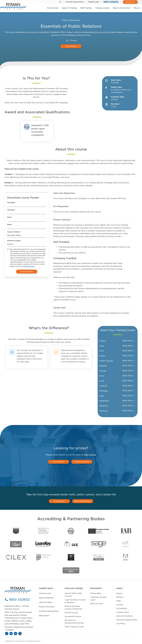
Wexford (103, 406)
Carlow (103, 341)
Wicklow (103, 411)
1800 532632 (90, 455)
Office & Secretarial (71, 20)
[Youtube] (11, 634)
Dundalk (103, 366)
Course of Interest (14, 232)
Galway (103, 371)
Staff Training (86, 8)
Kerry (102, 376)
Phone (10, 225)
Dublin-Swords (106, 361)
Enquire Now (130, 2)
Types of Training (69, 8)
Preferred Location (14, 241)
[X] (20, 634)
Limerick (103, 386)
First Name (12, 203)
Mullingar (104, 391)
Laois (102, 381)
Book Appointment (83, 501)
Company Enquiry (82, 462)
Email (10, 217)
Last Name (11, 210)
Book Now (127, 341)
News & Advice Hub (122, 8)
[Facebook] (7, 634)
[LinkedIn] (16, 634)
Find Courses (53, 8)
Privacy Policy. (29, 266)
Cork (102, 351)
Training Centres (102, 8)
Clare (102, 346)
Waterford (104, 401)
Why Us (137, 8)
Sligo (102, 396)
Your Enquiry (59, 462)
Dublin (102, 356)
